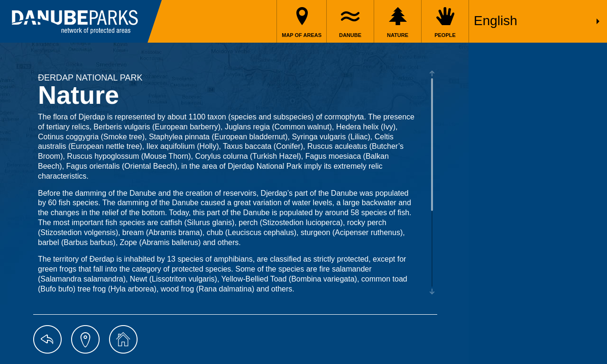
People (445, 35)
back (47, 339)
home (123, 339)
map (85, 339)
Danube (350, 35)
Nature (398, 35)
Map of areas (302, 35)
